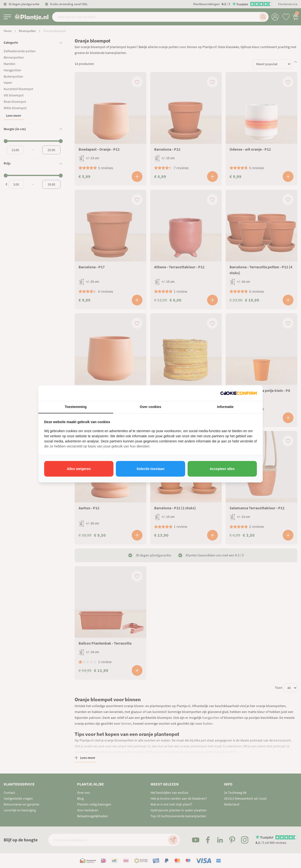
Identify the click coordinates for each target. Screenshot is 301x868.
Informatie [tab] (225, 407)
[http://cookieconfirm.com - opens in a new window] (239, 393)
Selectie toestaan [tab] (150, 469)
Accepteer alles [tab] (222, 469)
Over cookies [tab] (150, 407)
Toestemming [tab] (76, 407)
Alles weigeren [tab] (79, 469)
